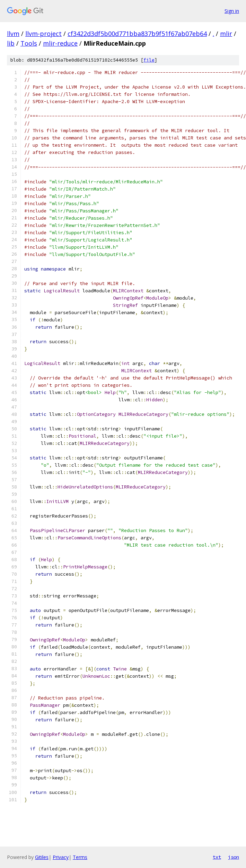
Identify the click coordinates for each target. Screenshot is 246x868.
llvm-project (43, 34)
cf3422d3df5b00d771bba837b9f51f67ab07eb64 (137, 34)
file (149, 60)
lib (11, 43)
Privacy (61, 857)
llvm (13, 34)
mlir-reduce (60, 43)
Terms (80, 857)
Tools (29, 43)
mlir (226, 34)
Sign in (232, 11)
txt (217, 857)
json (234, 857)
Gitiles (42, 857)
